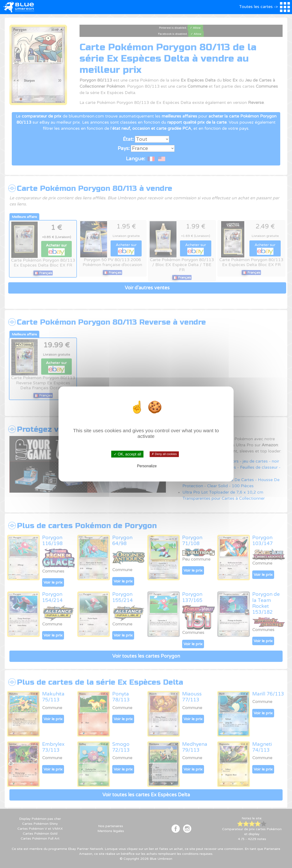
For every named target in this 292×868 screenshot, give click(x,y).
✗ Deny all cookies (164, 454)
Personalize (147, 466)
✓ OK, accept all (127, 454)
